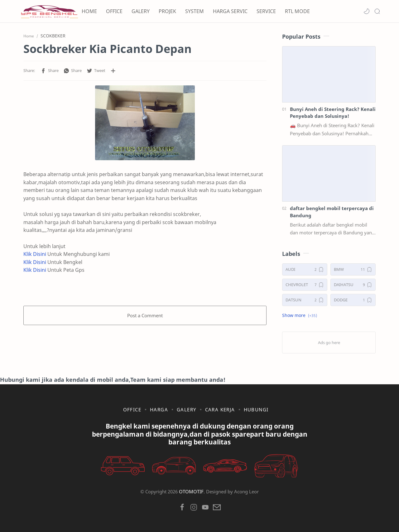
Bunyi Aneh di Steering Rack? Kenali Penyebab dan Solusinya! (333, 113)
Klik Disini (35, 254)
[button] (367, 11)
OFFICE (114, 11)
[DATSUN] (305, 300)
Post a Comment (145, 315)
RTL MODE (297, 11)
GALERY (141, 11)
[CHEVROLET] (305, 285)
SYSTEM (195, 11)
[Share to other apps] (113, 71)
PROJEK (167, 11)
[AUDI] (305, 269)
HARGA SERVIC (230, 11)
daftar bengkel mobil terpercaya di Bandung (332, 212)
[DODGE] (353, 300)
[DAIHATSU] (353, 285)
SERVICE (266, 11)
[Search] (377, 11)
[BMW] (353, 269)
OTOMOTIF (191, 491)
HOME (89, 11)
